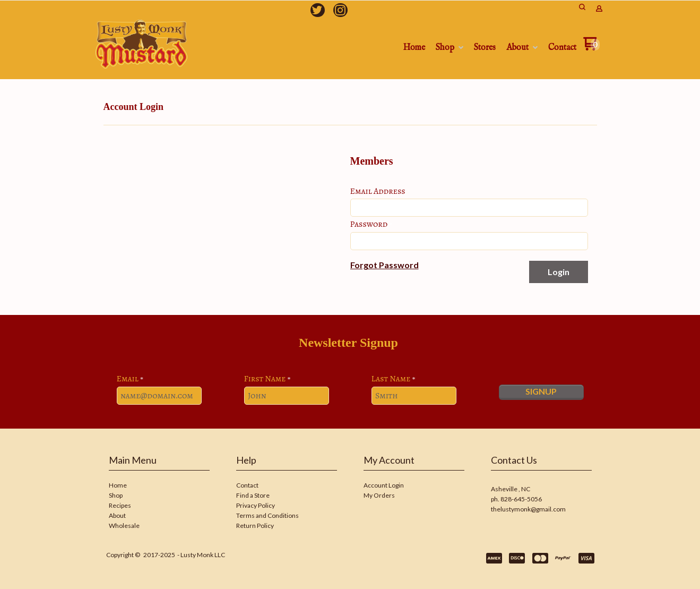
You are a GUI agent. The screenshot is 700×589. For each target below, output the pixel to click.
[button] (384, 265)
